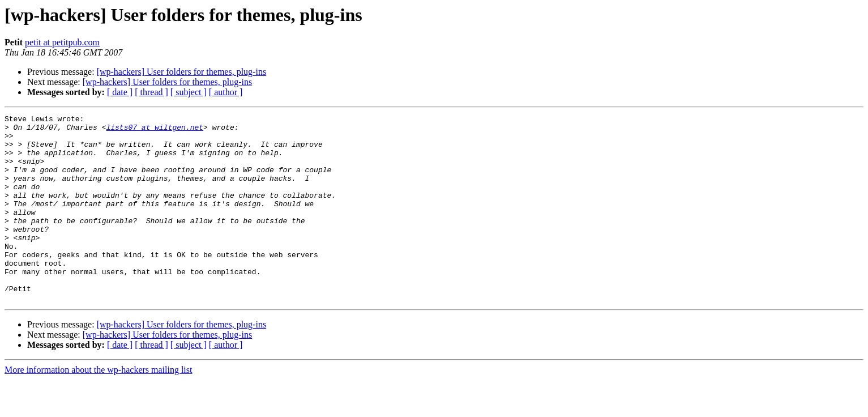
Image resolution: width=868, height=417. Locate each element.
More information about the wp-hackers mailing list (98, 407)
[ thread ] (151, 92)
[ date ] (120, 92)
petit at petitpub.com (62, 42)
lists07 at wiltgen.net (155, 130)
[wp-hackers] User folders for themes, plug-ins (181, 72)
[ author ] (226, 92)
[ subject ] (189, 92)
